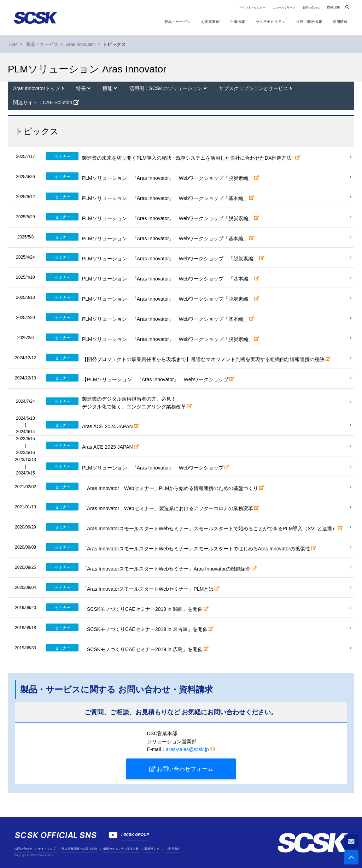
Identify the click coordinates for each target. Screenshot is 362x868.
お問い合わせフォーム (185, 769)
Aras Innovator (81, 45)
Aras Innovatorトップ (37, 88)
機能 (108, 88)
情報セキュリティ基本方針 (121, 849)
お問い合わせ (311, 8)
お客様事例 (211, 22)
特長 (82, 88)
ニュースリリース (284, 8)
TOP (12, 45)
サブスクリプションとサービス (254, 88)
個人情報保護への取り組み (79, 849)
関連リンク (152, 849)
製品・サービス (177, 22)
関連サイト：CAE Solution (43, 102)
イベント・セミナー (252, 8)
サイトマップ (47, 849)
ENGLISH (334, 8)
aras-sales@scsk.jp (187, 749)
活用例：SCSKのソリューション (167, 88)
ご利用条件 (173, 849)
